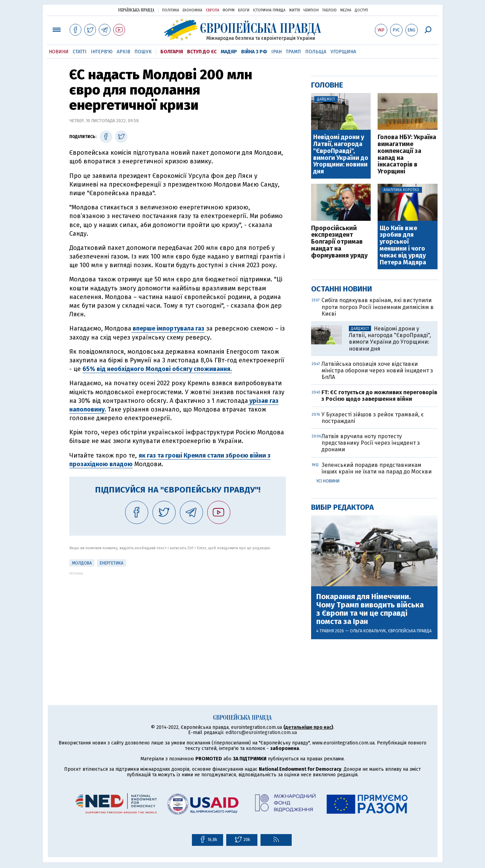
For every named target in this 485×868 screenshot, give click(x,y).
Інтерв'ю (102, 52)
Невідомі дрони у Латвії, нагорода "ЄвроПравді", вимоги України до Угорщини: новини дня (341, 155)
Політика (171, 10)
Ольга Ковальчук (368, 631)
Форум (229, 10)
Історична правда (269, 10)
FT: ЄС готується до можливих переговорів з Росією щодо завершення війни (379, 396)
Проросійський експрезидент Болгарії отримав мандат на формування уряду (339, 242)
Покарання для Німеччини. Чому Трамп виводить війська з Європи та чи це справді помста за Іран (370, 609)
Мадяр (229, 52)
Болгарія (172, 52)
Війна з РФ (254, 52)
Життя (294, 10)
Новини (59, 52)
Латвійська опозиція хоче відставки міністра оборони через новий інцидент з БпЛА (377, 370)
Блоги (244, 10)
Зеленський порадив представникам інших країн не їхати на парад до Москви (377, 468)
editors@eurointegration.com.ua (261, 733)
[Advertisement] (178, 624)
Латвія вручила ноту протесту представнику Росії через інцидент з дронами (371, 443)
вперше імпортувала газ (168, 328)
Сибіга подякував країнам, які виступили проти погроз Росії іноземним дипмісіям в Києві (378, 307)
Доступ (361, 10)
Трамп (293, 52)
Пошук (143, 52)
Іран (276, 52)
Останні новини (342, 289)
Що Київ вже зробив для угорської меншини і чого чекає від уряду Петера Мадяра (403, 246)
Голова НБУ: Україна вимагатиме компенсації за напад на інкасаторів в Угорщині (407, 155)
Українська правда (136, 10)
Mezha (346, 10)
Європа (213, 10)
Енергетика (112, 563)
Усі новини (328, 481)
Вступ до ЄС (202, 52)
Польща (316, 52)
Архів (124, 52)
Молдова (82, 563)
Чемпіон (311, 10)
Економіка (192, 10)
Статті (80, 52)
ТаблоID (329, 10)
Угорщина (343, 52)
